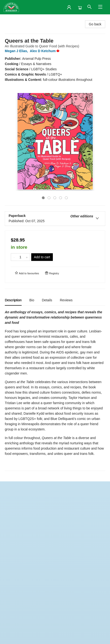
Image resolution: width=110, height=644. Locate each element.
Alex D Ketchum (46, 51)
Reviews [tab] (66, 300)
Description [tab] (13, 300)
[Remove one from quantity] (14, 257)
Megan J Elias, (17, 51)
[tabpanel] (55, 390)
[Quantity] (20, 257)
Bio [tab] (32, 300)
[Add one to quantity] (27, 257)
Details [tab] (47, 300)
